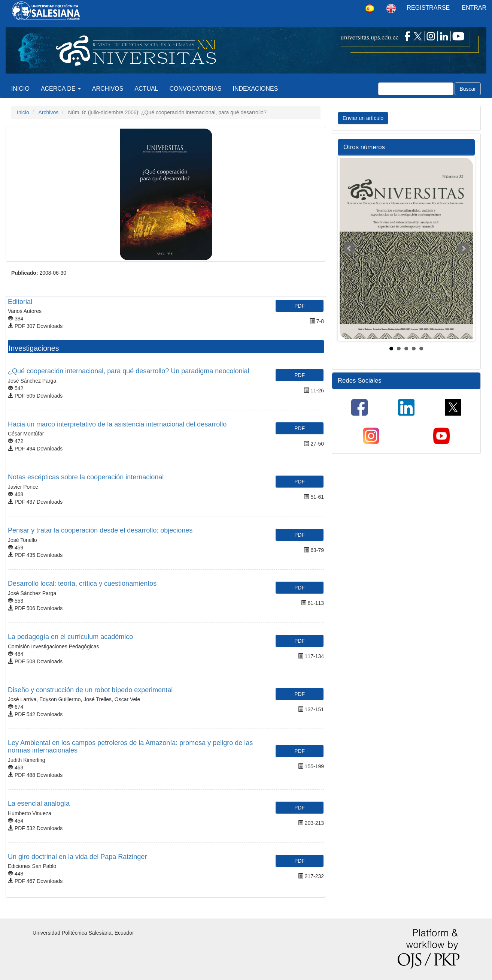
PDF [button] (300, 306)
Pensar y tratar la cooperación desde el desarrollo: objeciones (100, 530)
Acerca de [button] (61, 89)
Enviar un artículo (363, 118)
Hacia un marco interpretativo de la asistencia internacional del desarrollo (117, 424)
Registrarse (429, 8)
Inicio (20, 89)
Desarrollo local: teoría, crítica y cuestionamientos (82, 584)
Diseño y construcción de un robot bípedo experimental (90, 690)
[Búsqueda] (416, 89)
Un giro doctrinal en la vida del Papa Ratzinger (77, 857)
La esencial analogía (39, 803)
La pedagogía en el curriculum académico (70, 637)
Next (463, 248)
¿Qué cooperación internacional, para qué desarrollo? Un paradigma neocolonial (128, 371)
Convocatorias (196, 89)
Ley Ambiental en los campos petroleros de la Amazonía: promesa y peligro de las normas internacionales (130, 747)
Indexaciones (256, 89)
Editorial (20, 302)
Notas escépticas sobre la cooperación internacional (86, 477)
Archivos (108, 89)
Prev (349, 248)
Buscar (468, 89)
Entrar (474, 8)
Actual (146, 89)
